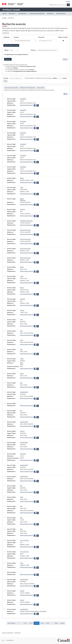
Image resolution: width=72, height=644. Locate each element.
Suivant (62, 623)
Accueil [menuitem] (4, 13)
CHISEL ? (22, 431)
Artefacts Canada (11, 10)
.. (22, 624)
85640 (57, 624)
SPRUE (22, 267)
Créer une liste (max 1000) (11, 88)
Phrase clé (41, 37)
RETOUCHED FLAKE (25, 230)
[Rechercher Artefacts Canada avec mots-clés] (8, 59)
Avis (3, 640)
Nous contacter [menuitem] (61, 13)
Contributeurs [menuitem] (23, 13)
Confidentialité (10, 640)
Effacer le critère (63, 37)
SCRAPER (22, 210)
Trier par (6, 78)
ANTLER (22, 591)
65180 (43, 624)
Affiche (55, 78)
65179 (37, 624)
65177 (26, 624)
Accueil (4, 18)
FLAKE (22, 276)
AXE (21, 411)
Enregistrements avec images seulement (16, 54)
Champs (16, 37)
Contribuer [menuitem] (51, 13)
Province (33, 50)
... (20, 403)
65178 (32, 624)
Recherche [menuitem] (13, 13)
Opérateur (7, 37)
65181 (48, 624)
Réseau (7, 50)
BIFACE (22, 178)
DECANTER (23, 454)
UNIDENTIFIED (24, 392)
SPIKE (22, 497)
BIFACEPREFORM (23, 200)
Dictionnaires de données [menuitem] (37, 13)
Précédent (12, 623)
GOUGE (22, 310)
